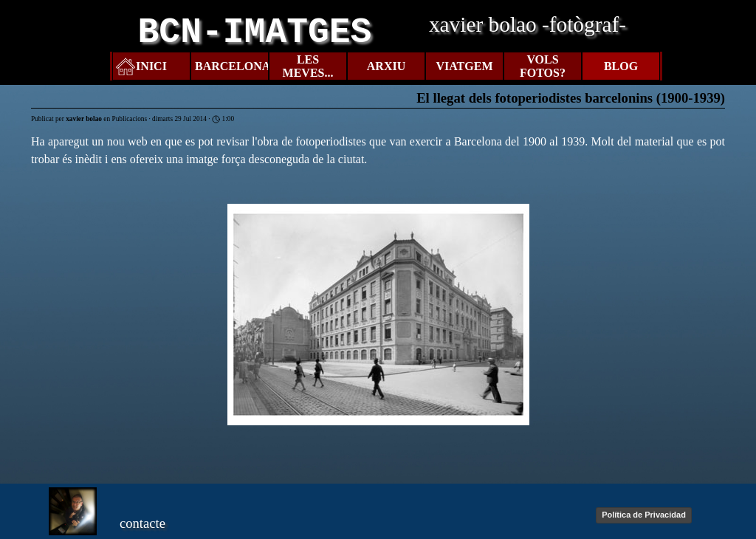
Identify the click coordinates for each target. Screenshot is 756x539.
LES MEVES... (308, 66)
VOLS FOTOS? (543, 66)
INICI (151, 66)
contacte (142, 523)
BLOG (621, 66)
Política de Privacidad (644, 515)
